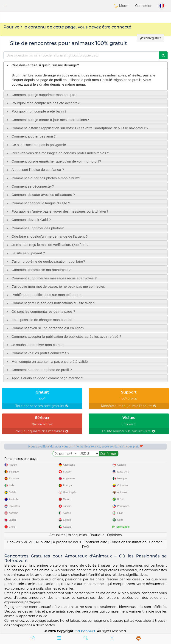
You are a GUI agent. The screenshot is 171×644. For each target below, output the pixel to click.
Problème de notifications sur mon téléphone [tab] (43, 295)
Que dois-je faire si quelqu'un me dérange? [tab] (42, 65)
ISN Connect (85, 631)
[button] (5, 5)
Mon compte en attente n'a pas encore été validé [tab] (47, 361)
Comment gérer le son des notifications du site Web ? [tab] (50, 303)
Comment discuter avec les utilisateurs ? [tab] (40, 195)
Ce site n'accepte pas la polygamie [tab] (36, 145)
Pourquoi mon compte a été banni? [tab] (36, 111)
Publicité (43, 542)
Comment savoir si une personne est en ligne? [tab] (45, 328)
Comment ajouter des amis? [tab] (31, 136)
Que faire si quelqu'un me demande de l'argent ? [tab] (47, 236)
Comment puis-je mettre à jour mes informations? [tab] (47, 120)
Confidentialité (95, 542)
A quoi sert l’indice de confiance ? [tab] (35, 170)
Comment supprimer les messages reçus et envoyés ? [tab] (51, 278)
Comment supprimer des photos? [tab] (35, 228)
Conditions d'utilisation (128, 542)
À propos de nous (67, 542)
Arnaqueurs (77, 535)
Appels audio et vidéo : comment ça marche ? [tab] (44, 378)
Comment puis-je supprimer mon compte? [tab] (41, 95)
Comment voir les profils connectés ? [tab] (38, 353)
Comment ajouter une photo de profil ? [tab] (39, 370)
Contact (156, 542)
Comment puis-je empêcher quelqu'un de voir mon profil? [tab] (53, 161)
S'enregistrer (150, 38)
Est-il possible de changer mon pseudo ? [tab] (40, 320)
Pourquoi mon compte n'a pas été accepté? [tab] (43, 103)
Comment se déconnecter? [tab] (30, 186)
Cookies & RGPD (20, 542)
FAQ (85, 547)
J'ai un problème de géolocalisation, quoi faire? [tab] (45, 261)
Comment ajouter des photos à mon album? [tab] (43, 178)
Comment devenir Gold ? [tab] (28, 220)
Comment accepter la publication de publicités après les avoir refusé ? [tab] (63, 336)
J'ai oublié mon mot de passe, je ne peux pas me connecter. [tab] (55, 286)
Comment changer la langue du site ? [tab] (38, 203)
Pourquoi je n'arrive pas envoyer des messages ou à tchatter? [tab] (57, 211)
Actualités (57, 535)
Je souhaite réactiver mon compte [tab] (35, 345)
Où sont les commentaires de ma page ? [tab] (40, 311)
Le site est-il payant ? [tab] (25, 253)
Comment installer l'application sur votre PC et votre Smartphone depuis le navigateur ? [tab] (77, 128)
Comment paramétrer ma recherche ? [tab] (38, 270)
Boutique (97, 535)
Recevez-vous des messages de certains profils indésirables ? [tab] (57, 153)
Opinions (114, 535)
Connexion (144, 6)
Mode (121, 6)
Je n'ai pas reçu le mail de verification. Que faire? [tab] (47, 245)
